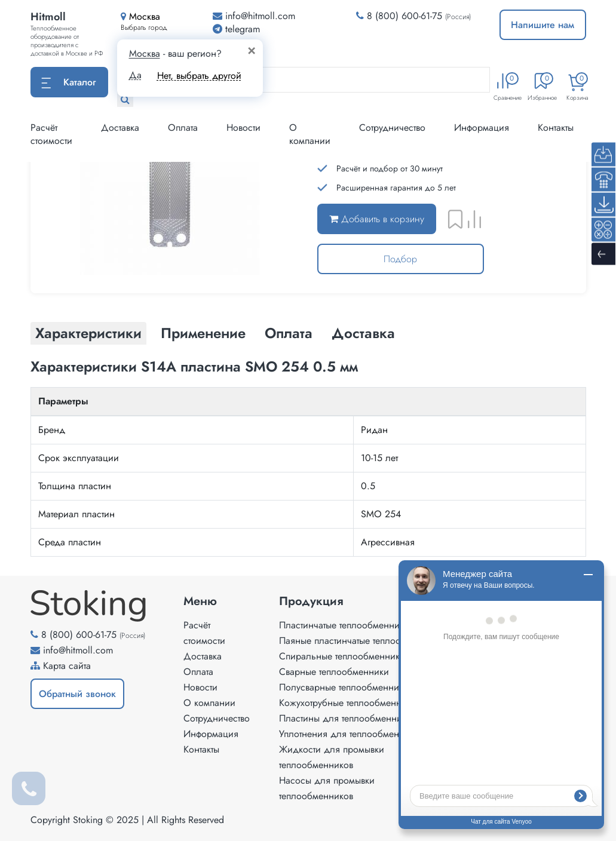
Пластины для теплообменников (347, 718)
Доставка (120, 128)
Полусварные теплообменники (344, 687)
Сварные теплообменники (334, 672)
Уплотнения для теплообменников (351, 734)
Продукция (311, 601)
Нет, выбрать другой (199, 76)
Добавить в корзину (377, 219)
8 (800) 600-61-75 (404, 16)
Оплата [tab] (289, 333)
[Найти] (125, 100)
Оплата (183, 128)
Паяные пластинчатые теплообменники (361, 641)
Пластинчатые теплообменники (344, 625)
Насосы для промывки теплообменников (327, 788)
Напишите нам (543, 25)
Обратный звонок (77, 694)
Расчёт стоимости (51, 134)
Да (135, 75)
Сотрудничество (392, 128)
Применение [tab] (203, 333)
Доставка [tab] (363, 333)
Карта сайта (67, 666)
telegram (236, 29)
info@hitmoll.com (78, 650)
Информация (482, 128)
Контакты (556, 128)
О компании (310, 134)
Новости (243, 128)
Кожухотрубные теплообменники (348, 703)
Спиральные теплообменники (342, 656)
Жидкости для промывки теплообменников (332, 757)
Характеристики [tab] (88, 333)
